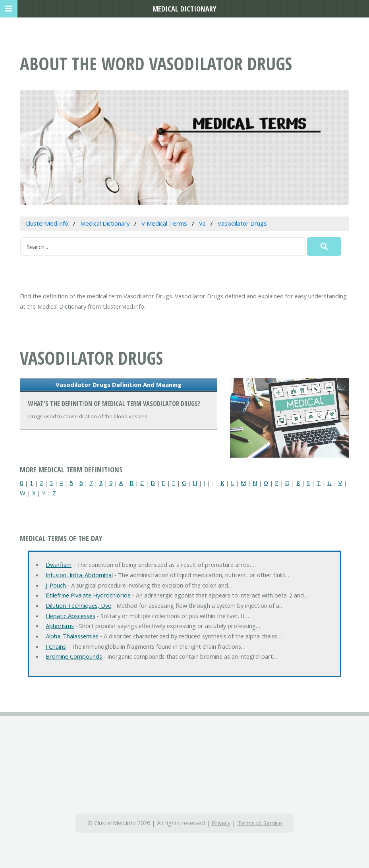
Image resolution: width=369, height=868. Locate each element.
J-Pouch (56, 585)
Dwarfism (59, 564)
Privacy (221, 823)
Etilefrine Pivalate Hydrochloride (88, 595)
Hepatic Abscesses (71, 616)
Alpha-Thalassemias (72, 636)
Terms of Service (260, 823)
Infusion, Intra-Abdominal (79, 575)
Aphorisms (60, 626)
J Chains (56, 646)
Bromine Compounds (74, 656)
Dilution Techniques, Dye (78, 605)
